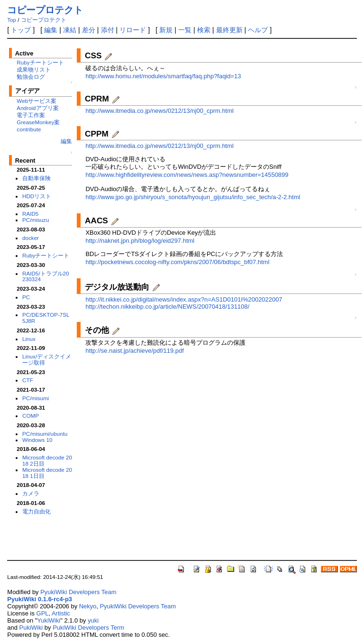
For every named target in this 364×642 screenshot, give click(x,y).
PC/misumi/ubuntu (45, 434)
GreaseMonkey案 (38, 122)
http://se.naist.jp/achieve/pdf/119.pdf (134, 351)
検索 (204, 30)
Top (12, 20)
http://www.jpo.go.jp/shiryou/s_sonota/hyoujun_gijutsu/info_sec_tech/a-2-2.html (193, 197)
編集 (51, 30)
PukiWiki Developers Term (88, 628)
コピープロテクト (45, 10)
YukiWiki (49, 620)
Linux (29, 339)
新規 (166, 30)
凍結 (70, 30)
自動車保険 (36, 178)
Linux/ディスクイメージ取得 (47, 359)
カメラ (31, 493)
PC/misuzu (36, 220)
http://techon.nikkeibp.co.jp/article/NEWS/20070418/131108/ (167, 307)
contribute (29, 129)
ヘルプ (258, 30)
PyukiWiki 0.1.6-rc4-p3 (40, 599)
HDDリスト (37, 196)
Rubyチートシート (40, 62)
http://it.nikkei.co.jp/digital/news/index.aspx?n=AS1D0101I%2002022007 (184, 299)
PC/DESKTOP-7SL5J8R (46, 318)
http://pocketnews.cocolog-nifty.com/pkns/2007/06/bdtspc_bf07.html (177, 262)
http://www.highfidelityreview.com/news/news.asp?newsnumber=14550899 (187, 175)
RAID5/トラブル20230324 (46, 276)
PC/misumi (36, 398)
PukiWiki (31, 628)
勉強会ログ (31, 77)
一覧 (185, 30)
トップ (21, 30)
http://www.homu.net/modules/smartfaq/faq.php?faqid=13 (163, 76)
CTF (28, 380)
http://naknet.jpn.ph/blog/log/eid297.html (140, 241)
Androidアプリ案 (37, 108)
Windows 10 (37, 440)
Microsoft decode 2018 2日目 (47, 460)
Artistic (61, 613)
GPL (43, 613)
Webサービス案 (36, 101)
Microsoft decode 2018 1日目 (47, 473)
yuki (93, 620)
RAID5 (30, 214)
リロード (133, 30)
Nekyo (88, 606)
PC (26, 297)
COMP (31, 416)
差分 (89, 30)
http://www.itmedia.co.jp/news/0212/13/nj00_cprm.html (159, 111)
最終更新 (229, 30)
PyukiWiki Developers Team (78, 592)
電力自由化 (36, 511)
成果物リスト (34, 69)
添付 (108, 30)
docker (31, 238)
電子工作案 (31, 115)
